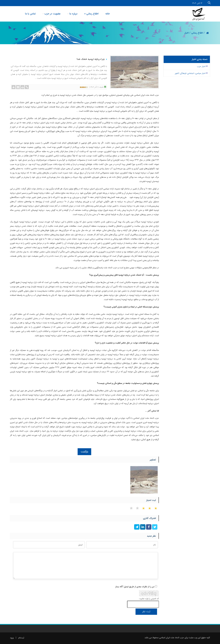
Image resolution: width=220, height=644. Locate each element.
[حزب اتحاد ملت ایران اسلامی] (199, 14)
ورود (12, 638)
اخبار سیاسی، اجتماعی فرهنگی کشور (190, 73)
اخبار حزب (201, 66)
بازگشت (84, 452)
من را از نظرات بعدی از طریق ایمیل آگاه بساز (135, 587)
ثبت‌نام (21, 638)
